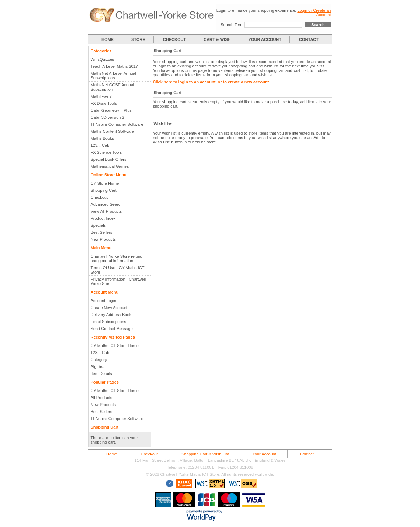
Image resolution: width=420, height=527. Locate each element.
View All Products (106, 211)
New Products (103, 239)
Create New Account (109, 308)
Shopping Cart (104, 190)
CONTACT (309, 39)
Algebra (98, 367)
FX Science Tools (106, 152)
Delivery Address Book (111, 315)
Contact (307, 454)
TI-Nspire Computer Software (117, 124)
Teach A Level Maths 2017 (114, 66)
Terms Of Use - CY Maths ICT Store (118, 270)
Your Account (264, 454)
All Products (102, 398)
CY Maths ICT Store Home (115, 346)
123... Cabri (101, 145)
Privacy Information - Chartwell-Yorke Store (119, 281)
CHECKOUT (174, 39)
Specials (98, 225)
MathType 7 (101, 96)
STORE (138, 39)
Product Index (103, 218)
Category (99, 360)
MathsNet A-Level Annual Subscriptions (114, 76)
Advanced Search (107, 204)
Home (112, 454)
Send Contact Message (112, 329)
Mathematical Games (110, 166)
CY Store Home (105, 183)
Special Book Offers (109, 159)
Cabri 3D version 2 (107, 117)
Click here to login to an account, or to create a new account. (212, 82)
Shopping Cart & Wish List (205, 454)
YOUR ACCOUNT (265, 39)
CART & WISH (218, 39)
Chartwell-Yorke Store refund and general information (117, 259)
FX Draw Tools (104, 103)
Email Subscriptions (109, 322)
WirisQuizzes (103, 59)
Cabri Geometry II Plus (111, 110)
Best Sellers (102, 232)
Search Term (232, 25)
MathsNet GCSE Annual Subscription (112, 87)
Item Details (101, 374)
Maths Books (103, 138)
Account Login (104, 301)
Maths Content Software (112, 131)
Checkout (99, 197)
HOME (107, 39)
